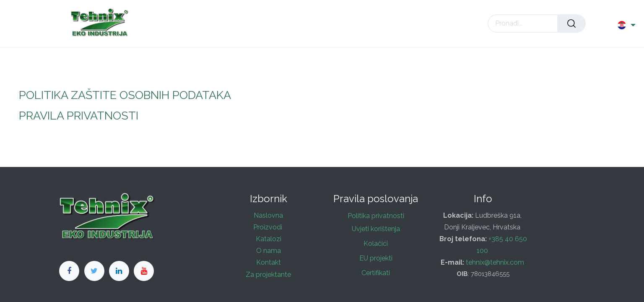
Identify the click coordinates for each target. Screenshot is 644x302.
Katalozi (269, 239)
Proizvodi (269, 227)
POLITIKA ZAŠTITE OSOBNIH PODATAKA (125, 95)
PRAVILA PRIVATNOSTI (79, 116)
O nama (269, 251)
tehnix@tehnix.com (496, 262)
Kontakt (269, 262)
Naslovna (268, 215)
